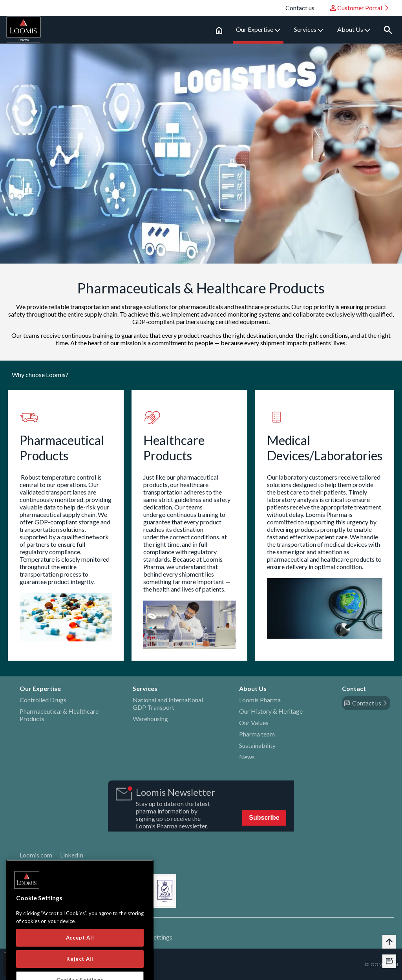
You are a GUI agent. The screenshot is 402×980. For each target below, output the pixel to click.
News (247, 757)
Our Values (254, 723)
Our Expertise (258, 29)
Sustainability (257, 745)
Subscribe (264, 818)
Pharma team (257, 734)
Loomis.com (36, 855)
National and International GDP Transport (168, 703)
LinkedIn (72, 855)
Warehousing (150, 719)
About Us (354, 29)
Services (309, 29)
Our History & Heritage (271, 711)
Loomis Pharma (260, 700)
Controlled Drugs (43, 700)
